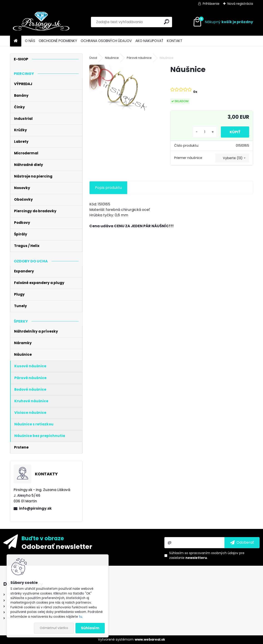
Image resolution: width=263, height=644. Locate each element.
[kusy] (204, 132)
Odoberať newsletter (57, 546)
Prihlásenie (211, 4)
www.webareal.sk (150, 639)
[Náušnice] (123, 90)
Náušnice (112, 58)
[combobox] (232, 158)
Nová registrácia (240, 4)
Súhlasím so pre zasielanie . (207, 555)
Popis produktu (108, 188)
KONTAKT (175, 41)
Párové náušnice (139, 58)
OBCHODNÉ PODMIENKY (58, 41)
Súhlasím (90, 628)
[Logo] (41, 22)
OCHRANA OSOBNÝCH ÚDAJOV (106, 41)
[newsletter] (242, 543)
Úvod (93, 58)
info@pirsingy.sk (35, 508)
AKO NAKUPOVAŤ (149, 41)
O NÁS (30, 41)
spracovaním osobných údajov (214, 553)
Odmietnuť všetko (54, 628)
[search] (167, 22)
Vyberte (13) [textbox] (233, 158)
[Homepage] (16, 41)
